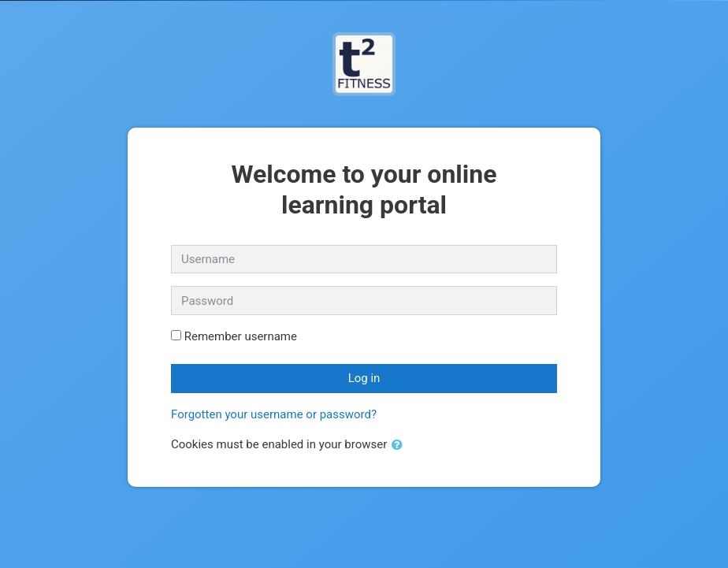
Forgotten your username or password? (274, 414)
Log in (364, 378)
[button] (400, 445)
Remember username (241, 336)
